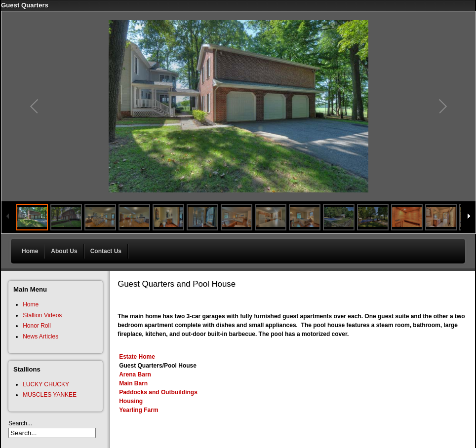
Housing (131, 401)
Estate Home (137, 357)
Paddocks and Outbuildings (158, 392)
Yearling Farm (139, 410)
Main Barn (133, 383)
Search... (20, 423)
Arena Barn (135, 374)
